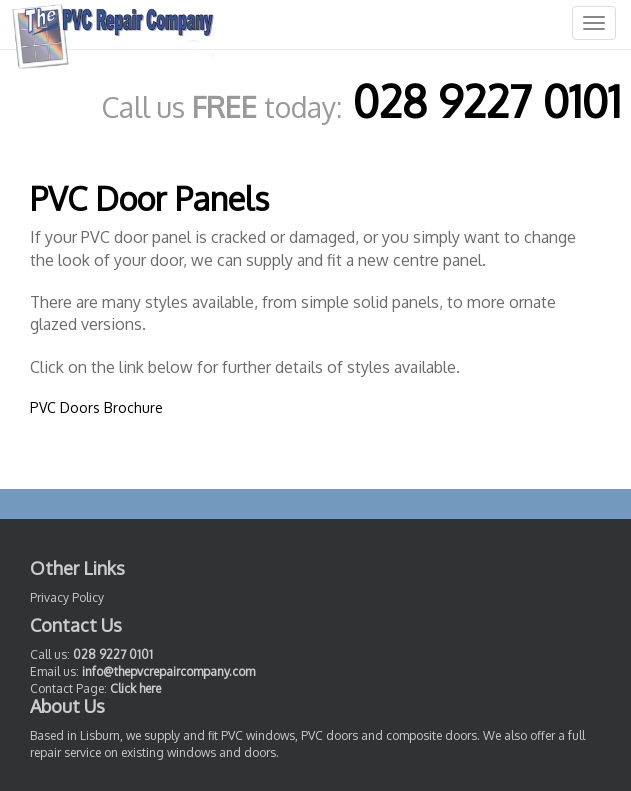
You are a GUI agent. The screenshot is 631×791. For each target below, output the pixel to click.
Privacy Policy (67, 597)
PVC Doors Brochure (96, 407)
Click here (135, 688)
